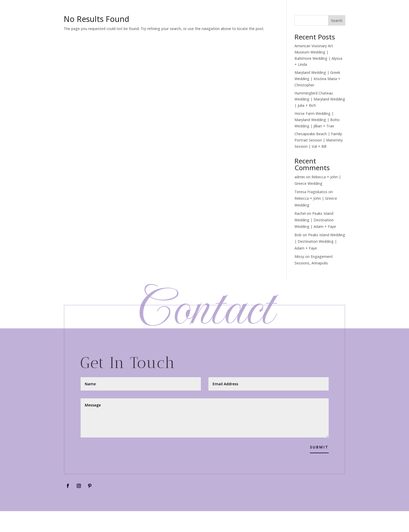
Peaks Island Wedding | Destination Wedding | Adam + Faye (315, 220)
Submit (319, 447)
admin (300, 177)
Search (337, 20)
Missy (299, 256)
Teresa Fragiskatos (311, 192)
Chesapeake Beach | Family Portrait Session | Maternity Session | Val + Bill (319, 140)
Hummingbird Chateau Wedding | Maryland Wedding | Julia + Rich (320, 99)
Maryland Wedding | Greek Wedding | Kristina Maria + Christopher (317, 79)
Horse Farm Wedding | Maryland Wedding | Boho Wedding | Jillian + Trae (317, 120)
